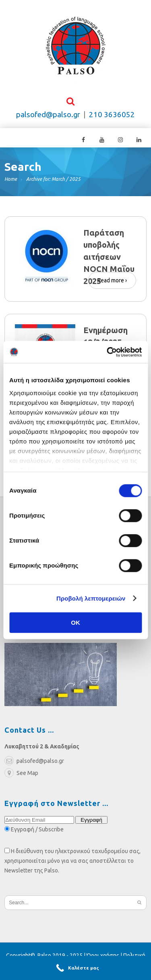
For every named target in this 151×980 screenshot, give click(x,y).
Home (11, 181)
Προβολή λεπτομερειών (91, 598)
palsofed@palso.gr (48, 117)
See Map (21, 775)
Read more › (112, 281)
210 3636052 (112, 117)
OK (75, 623)
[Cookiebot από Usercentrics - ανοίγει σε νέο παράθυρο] (108, 352)
